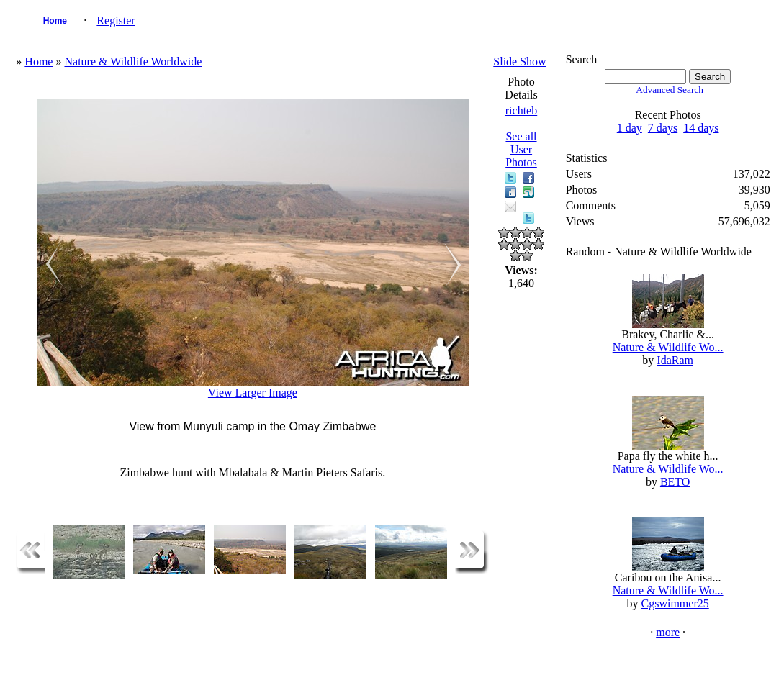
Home (55, 21)
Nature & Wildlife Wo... (668, 347)
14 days (701, 128)
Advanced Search (670, 90)
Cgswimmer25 (675, 603)
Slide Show (519, 62)
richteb (521, 110)
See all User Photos (521, 149)
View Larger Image (253, 393)
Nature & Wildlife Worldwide (133, 62)
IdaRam (675, 360)
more (668, 632)
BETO (675, 482)
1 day (630, 128)
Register (116, 21)
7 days (663, 128)
